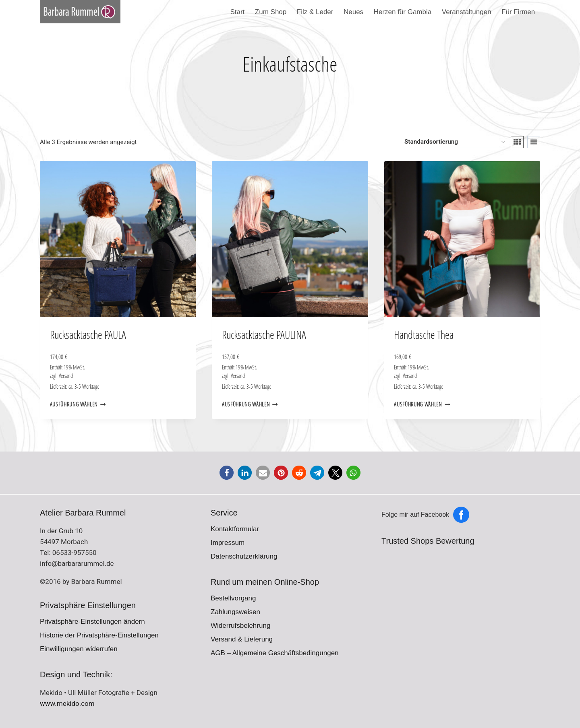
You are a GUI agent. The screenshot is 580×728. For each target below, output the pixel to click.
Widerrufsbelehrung (240, 626)
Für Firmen (518, 12)
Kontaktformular (235, 529)
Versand (66, 376)
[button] (227, 473)
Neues (353, 12)
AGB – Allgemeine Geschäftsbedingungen (275, 653)
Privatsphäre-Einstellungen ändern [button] (92, 622)
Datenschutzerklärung (244, 556)
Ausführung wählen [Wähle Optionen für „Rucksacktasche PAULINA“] (250, 404)
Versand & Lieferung (242, 639)
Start (237, 12)
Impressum (228, 543)
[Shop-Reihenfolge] (455, 142)
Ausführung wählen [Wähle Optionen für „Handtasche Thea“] (422, 404)
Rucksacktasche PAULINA (264, 335)
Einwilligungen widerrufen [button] (79, 649)
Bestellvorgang (233, 598)
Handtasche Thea (424, 335)
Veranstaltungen (467, 12)
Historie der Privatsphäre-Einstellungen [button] (99, 635)
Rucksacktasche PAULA (88, 335)
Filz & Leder (315, 12)
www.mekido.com (67, 703)
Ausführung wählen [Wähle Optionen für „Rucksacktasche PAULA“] (78, 404)
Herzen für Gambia (403, 12)
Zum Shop (271, 12)
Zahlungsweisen (235, 612)
